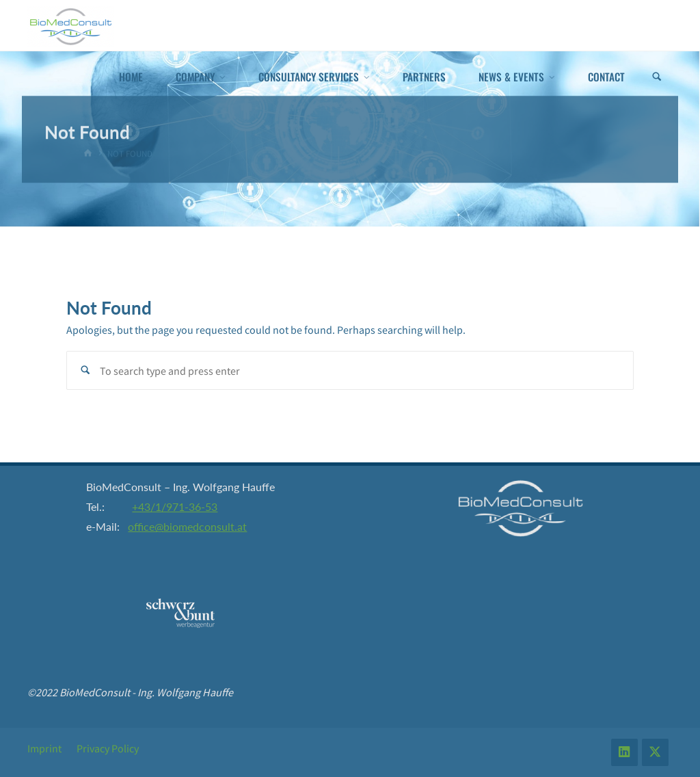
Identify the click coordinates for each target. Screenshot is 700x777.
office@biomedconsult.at (187, 526)
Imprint (44, 748)
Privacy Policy (108, 748)
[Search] (657, 77)
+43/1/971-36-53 (175, 506)
